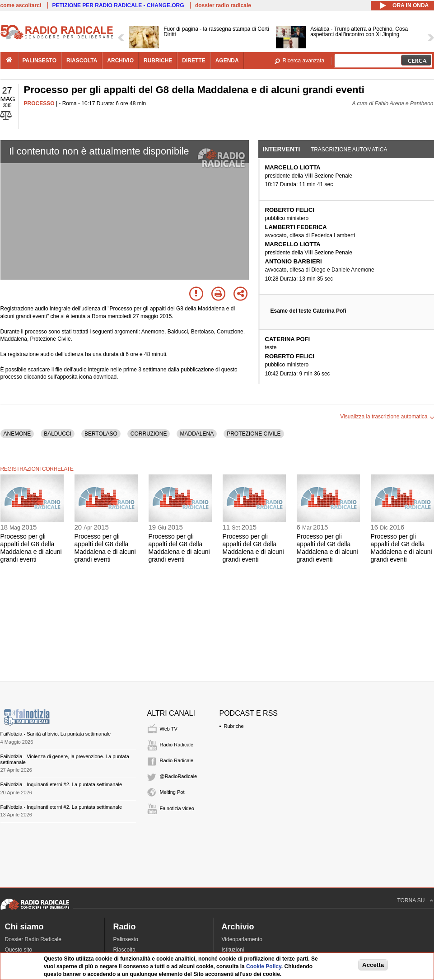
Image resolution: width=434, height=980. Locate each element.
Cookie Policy (264, 966)
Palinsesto (126, 939)
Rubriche (234, 726)
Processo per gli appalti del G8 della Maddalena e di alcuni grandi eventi (31, 548)
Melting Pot (172, 792)
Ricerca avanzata (304, 61)
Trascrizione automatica (349, 150)
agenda (227, 61)
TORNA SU (411, 900)
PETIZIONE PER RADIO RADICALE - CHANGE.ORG (118, 5)
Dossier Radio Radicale (33, 939)
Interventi (282, 149)
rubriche (158, 61)
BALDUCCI (58, 434)
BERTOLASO (101, 434)
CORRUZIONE (149, 434)
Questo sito (19, 950)
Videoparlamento (242, 939)
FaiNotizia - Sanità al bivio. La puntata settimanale (56, 734)
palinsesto (40, 61)
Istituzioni (233, 950)
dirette (194, 61)
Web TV (169, 729)
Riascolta (124, 950)
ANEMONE (17, 434)
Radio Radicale (177, 745)
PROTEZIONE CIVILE (254, 434)
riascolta (82, 61)
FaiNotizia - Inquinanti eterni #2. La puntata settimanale (61, 784)
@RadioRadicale (179, 776)
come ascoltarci (21, 5)
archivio (120, 61)
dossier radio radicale (223, 5)
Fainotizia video (177, 808)
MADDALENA (197, 434)
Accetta (373, 965)
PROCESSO (39, 103)
